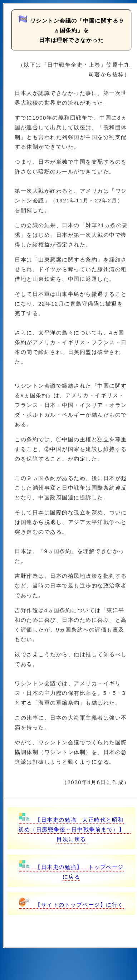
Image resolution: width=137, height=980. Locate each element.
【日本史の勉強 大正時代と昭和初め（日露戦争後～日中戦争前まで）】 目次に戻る (74, 829)
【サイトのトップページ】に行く (71, 905)
